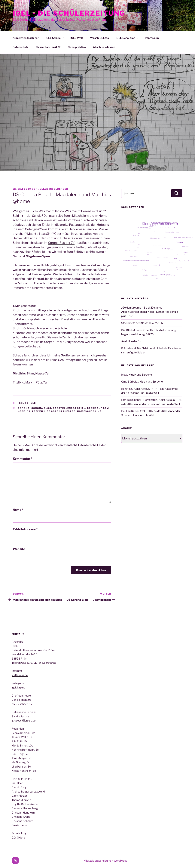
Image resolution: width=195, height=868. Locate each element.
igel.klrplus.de (20, 675)
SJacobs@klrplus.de (24, 721)
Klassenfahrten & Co (48, 47)
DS (29, 411)
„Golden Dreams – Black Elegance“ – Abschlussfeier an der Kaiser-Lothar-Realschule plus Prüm (150, 312)
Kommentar (23, 459)
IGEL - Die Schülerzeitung (69, 13)
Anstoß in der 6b (131, 341)
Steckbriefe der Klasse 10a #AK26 (142, 323)
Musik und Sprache (140, 375)
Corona (24, 408)
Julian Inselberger (53, 189)
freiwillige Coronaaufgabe (54, 411)
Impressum (152, 38)
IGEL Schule (55, 38)
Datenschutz (20, 47)
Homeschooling (89, 411)
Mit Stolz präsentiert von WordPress (105, 861)
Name (18, 510)
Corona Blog (41, 408)
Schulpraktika (77, 47)
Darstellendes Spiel (69, 408)
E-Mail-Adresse (25, 529)
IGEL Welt (77, 38)
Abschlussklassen (104, 47)
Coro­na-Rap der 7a (61, 243)
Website (19, 549)
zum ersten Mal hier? (26, 38)
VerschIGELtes (99, 38)
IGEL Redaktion (127, 38)
